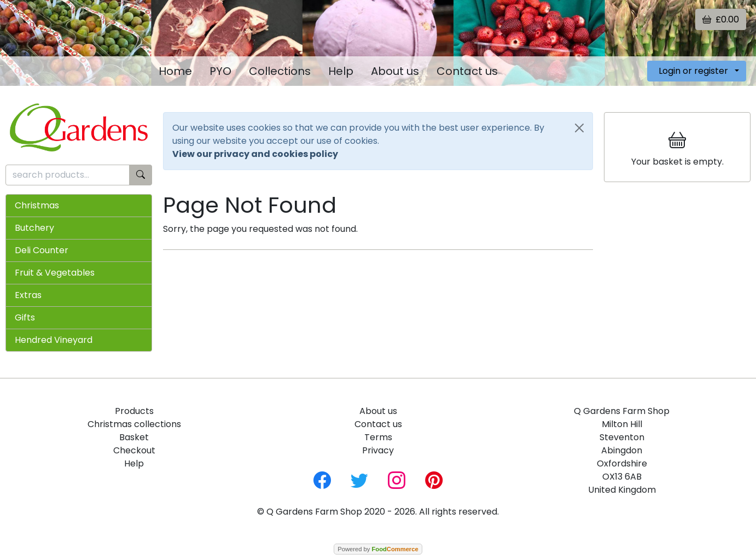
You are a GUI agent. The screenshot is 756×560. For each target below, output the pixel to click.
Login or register (693, 71)
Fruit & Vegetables (55, 273)
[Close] (579, 128)
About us (395, 71)
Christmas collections (134, 424)
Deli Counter (42, 250)
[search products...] (68, 175)
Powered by (378, 549)
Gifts (25, 317)
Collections (280, 71)
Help (341, 71)
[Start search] (141, 175)
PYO (220, 71)
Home (175, 71)
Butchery (34, 228)
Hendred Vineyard (54, 340)
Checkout (134, 450)
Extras (28, 295)
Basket (134, 437)
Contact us (467, 71)
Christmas (37, 205)
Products (134, 411)
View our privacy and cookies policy (255, 154)
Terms (378, 437)
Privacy (378, 450)
